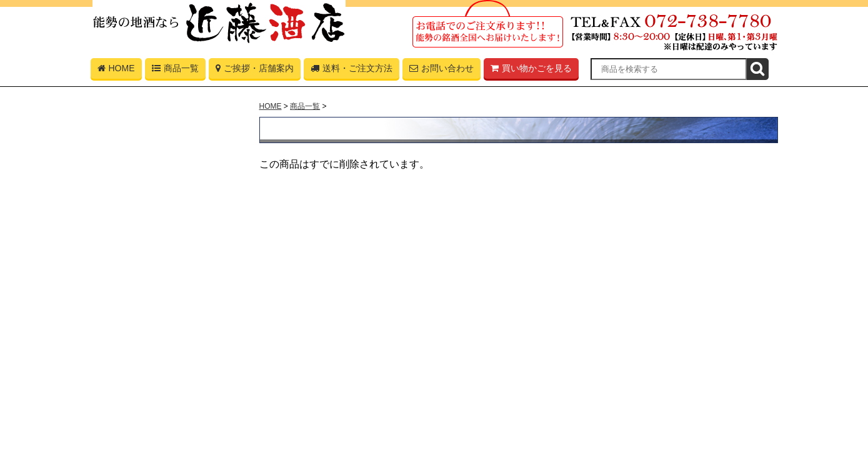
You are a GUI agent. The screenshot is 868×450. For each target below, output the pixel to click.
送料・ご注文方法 (352, 71)
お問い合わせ (441, 71)
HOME (116, 71)
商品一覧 (175, 71)
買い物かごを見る (531, 71)
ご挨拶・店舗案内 (255, 71)
